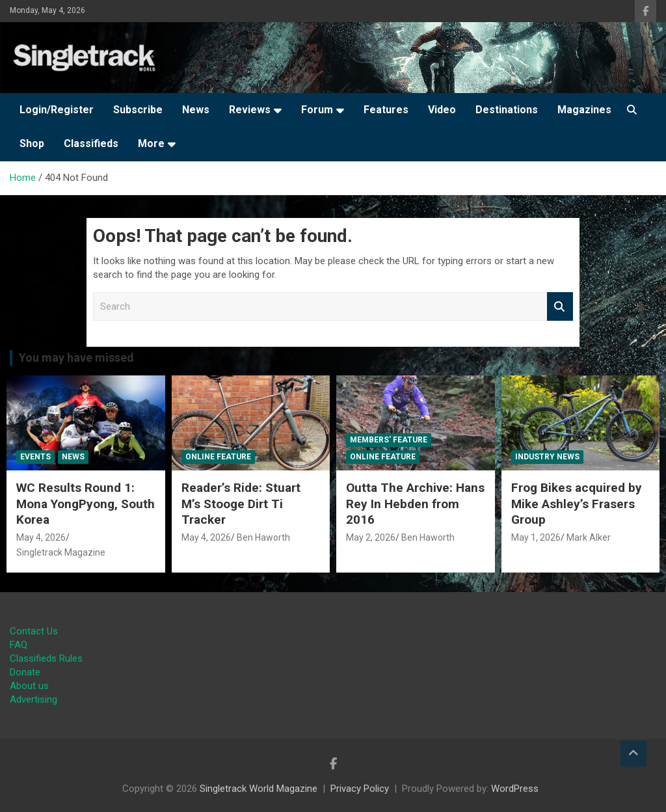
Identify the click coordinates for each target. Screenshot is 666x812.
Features (386, 110)
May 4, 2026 (41, 537)
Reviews (250, 110)
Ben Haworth (263, 537)
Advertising (33, 699)
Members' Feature (389, 440)
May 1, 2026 (536, 537)
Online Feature (218, 457)
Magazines (584, 110)
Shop (32, 143)
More (151, 143)
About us (29, 686)
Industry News (547, 457)
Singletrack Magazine (61, 552)
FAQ (19, 645)
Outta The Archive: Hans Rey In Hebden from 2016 (415, 504)
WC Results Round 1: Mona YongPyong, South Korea (86, 504)
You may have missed (76, 358)
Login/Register (57, 110)
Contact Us (34, 631)
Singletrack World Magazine (259, 789)
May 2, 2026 (371, 537)
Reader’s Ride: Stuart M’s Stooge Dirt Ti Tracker (241, 504)
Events (35, 457)
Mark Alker (589, 537)
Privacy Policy (360, 789)
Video (442, 110)
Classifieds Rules (46, 658)
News (196, 110)
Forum (317, 110)
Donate (25, 672)
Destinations (507, 110)
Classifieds (91, 143)
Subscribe (138, 110)
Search (560, 307)
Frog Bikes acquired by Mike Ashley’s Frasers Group (577, 504)
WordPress (515, 789)
